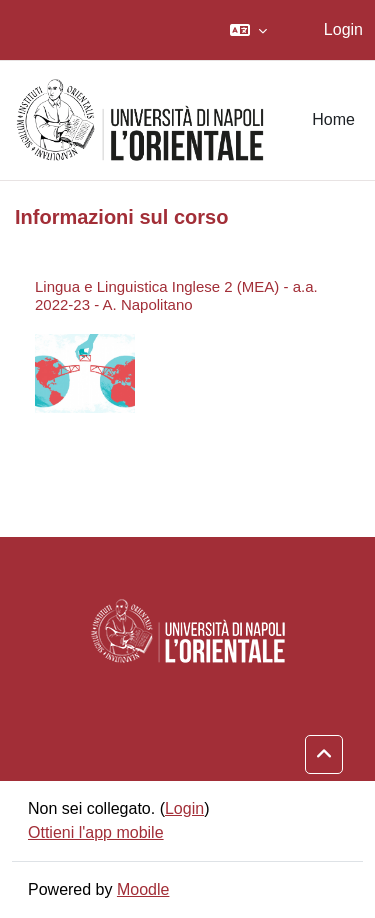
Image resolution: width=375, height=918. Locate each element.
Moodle (143, 889)
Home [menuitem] (333, 119)
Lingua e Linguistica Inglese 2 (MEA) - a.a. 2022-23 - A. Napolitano (176, 295)
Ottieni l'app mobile (96, 832)
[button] (248, 30)
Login (343, 29)
